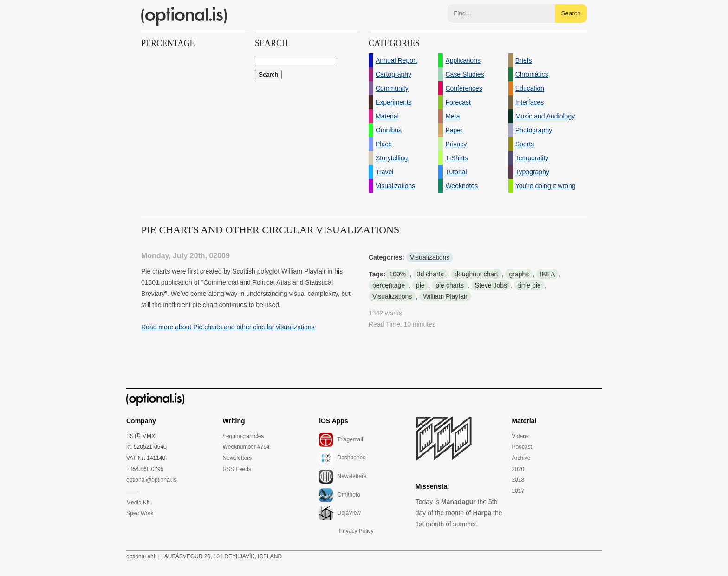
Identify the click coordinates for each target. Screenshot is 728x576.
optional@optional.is (151, 480)
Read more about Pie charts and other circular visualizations (228, 327)
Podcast (522, 447)
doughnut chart (476, 274)
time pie (530, 285)
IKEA (547, 274)
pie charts (450, 285)
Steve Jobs (491, 285)
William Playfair (445, 296)
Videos (520, 436)
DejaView (340, 513)
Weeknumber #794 (246, 447)
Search (571, 13)
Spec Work (140, 513)
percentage (389, 285)
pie (420, 285)
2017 (518, 491)
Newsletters (237, 458)
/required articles (244, 436)
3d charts (430, 274)
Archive (521, 458)
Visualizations (430, 257)
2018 (518, 480)
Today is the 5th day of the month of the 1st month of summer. (459, 513)
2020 (518, 469)
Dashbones (342, 458)
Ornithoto (340, 495)
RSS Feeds (237, 469)
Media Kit (138, 503)
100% (397, 274)
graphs (519, 274)
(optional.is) (184, 16)
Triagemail (341, 440)
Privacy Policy (356, 531)
